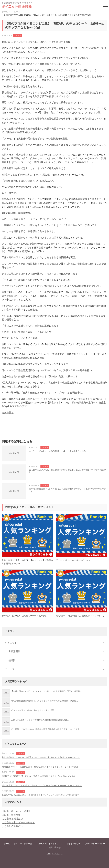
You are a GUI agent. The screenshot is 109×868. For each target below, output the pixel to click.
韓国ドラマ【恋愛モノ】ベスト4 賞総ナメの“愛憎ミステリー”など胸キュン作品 (39, 776)
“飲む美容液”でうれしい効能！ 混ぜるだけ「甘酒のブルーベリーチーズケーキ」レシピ (42, 786)
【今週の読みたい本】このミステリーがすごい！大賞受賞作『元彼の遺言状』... (47, 691)
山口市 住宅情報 (11, 815)
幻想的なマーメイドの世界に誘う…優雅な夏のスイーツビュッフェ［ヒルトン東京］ (40, 767)
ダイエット (11, 643)
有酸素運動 (14, 651)
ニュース (18, 36)
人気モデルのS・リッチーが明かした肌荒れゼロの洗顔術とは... (40, 720)
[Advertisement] (54, 428)
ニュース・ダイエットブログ (49, 844)
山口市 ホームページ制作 (16, 811)
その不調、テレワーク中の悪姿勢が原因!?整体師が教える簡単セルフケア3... (46, 729)
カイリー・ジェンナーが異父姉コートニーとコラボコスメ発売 (57, 451)
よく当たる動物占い (12, 826)
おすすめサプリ (74, 844)
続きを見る (8, 412)
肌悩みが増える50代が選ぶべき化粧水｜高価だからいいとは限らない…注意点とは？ (40, 795)
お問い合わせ (54, 848)
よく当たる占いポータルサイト (18, 822)
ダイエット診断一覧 (23, 844)
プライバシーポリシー (95, 844)
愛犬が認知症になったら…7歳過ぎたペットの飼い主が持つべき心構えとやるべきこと (41, 757)
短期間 (12, 660)
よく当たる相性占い (12, 819)
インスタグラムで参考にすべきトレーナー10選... (33, 710)
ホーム (7, 844)
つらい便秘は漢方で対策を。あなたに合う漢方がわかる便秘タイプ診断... (44, 701)
